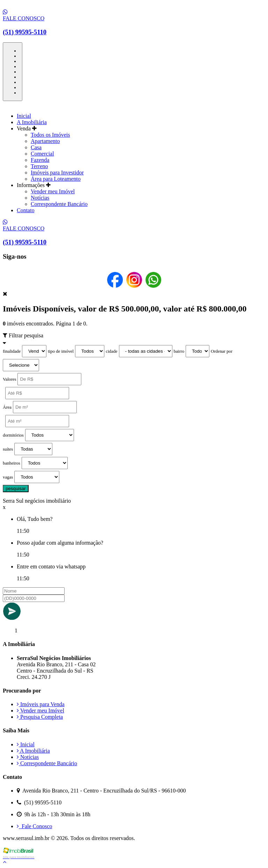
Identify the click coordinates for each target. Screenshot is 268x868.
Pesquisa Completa (40, 717)
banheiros (12, 463)
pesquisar (16, 489)
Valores (9, 379)
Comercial (42, 154)
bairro (179, 351)
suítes (8, 449)
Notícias (40, 198)
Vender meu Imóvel (53, 191)
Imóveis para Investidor (57, 173)
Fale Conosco (35, 826)
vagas (8, 477)
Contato (26, 210)
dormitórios (13, 435)
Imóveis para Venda (41, 704)
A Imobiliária (32, 122)
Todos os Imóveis (50, 135)
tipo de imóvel (61, 351)
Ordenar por (222, 351)
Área (7, 407)
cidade (111, 351)
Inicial (24, 116)
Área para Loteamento (56, 179)
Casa (36, 147)
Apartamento (45, 141)
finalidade (12, 351)
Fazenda (40, 160)
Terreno (39, 166)
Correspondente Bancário (59, 204)
